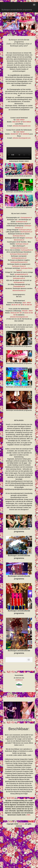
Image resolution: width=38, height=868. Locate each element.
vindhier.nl (19, 680)
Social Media (19, 675)
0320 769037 (20, 120)
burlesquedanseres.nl (19, 258)
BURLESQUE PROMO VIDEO (19, 153)
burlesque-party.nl (25, 230)
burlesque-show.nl (22, 244)
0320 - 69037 (27, 303)
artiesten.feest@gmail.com (22, 126)
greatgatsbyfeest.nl (21, 274)
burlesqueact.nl (19, 282)
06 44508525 (25, 134)
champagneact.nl (26, 218)
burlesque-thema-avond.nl (19, 254)
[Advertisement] (19, 848)
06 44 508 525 (27, 305)
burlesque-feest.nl (19, 236)
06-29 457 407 (16, 305)
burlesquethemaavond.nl (19, 262)
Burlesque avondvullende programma (17, 10)
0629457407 (15, 134)
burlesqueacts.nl (26, 232)
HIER (28, 815)
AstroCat (21, 824)
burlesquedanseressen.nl (19, 248)
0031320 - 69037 (27, 311)
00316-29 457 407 (16, 313)
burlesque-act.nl (22, 222)
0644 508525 (27, 122)
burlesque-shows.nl (19, 266)
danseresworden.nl (19, 290)
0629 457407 (17, 122)
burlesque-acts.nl (19, 278)
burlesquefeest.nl (27, 250)
